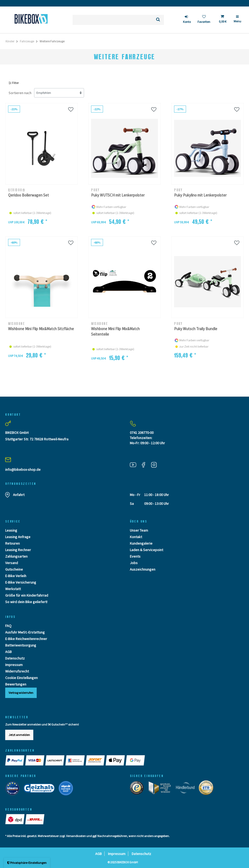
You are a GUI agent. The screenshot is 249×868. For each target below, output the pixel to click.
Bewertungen (16, 684)
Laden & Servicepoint (146, 550)
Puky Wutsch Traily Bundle (196, 329)
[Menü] (237, 21)
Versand (12, 563)
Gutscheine (14, 569)
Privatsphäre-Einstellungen (27, 863)
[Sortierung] (59, 93)
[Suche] (158, 20)
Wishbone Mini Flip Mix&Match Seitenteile (115, 331)
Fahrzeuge (27, 41)
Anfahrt (19, 495)
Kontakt (136, 537)
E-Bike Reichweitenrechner (26, 639)
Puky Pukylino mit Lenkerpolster (200, 195)
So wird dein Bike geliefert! (26, 602)
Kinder (10, 41)
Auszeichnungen (143, 569)
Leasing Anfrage (18, 537)
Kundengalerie (141, 543)
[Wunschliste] (204, 20)
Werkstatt (13, 589)
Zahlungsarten (16, 556)
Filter (14, 83)
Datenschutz (15, 658)
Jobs (134, 563)
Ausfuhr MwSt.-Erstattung (25, 632)
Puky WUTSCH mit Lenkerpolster (118, 195)
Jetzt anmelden (19, 735)
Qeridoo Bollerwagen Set (28, 195)
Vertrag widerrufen (21, 693)
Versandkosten (76, 836)
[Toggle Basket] (222, 20)
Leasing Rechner (18, 550)
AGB (8, 652)
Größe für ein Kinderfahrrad (27, 595)
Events (135, 556)
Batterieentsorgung (21, 645)
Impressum (14, 665)
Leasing (11, 530)
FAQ (8, 626)
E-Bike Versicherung (21, 582)
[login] (187, 20)
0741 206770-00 (142, 433)
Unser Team (139, 530)
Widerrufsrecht (17, 671)
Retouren (12, 543)
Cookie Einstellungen (21, 678)
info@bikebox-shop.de (23, 469)
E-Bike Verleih (16, 576)
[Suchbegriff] (112, 20)
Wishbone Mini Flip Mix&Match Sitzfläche (41, 329)
